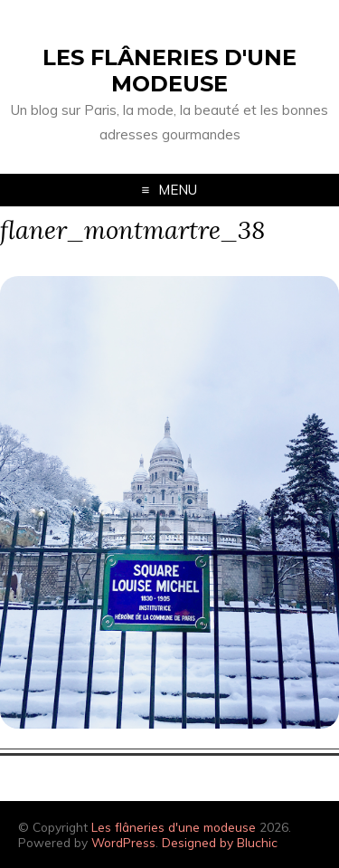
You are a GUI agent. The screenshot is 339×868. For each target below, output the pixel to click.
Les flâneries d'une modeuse (169, 71)
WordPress (123, 842)
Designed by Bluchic (220, 842)
